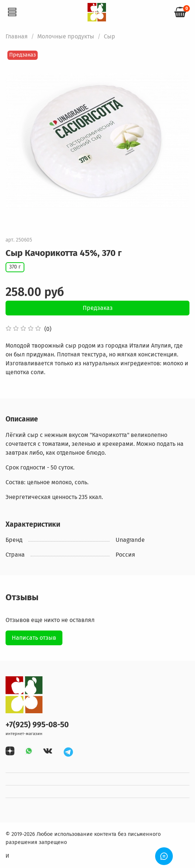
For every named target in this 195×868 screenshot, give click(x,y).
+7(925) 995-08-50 (37, 725)
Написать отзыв (34, 638)
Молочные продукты (66, 36)
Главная (17, 36)
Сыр (110, 36)
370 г (15, 267)
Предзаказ (98, 308)
